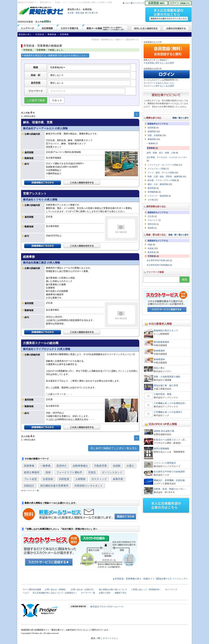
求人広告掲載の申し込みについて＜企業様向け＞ (55, 593)
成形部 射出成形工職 (164, 431)
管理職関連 (153, 192)
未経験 (117, 466)
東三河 (95, 13)
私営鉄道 (152, 252)
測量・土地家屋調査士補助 (167, 377)
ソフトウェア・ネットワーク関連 (163, 165)
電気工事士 (159, 368)
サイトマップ (171, 589)
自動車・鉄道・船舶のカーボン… (170, 489)
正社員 (151, 216)
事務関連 (152, 139)
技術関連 (152, 128)
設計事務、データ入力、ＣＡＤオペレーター (167, 157)
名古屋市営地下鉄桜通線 (158, 265)
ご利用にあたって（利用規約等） (146, 589)
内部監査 (64, 479)
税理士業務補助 (161, 449)
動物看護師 (159, 351)
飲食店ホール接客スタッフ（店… (170, 440)
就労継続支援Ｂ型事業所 (54, 486)
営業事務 (151, 148)
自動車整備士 (80, 466)
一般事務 (45, 466)
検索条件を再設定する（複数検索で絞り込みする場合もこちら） (55, 55)
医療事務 (29, 466)
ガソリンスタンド (112, 472)
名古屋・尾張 (74, 13)
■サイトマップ (138, 3)
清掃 (48, 472)
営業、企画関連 (155, 135)
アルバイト (153, 220)
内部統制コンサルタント (89, 486)
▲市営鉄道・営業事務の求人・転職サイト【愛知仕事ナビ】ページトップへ (150, 579)
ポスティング (99, 479)
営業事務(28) (58, 67)
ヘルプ (26, 593)
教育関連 (152, 188)
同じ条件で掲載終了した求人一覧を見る (114, 448)
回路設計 (29, 486)
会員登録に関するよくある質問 (160, 63)
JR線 (150, 244)
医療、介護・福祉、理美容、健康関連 (165, 176)
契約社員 (152, 224)
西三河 (88, 13)
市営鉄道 (152, 256)
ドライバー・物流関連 (158, 196)
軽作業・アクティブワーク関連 (162, 180)
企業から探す (105, 593)
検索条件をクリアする (158, 124)
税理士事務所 (32, 472)
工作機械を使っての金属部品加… (170, 403)
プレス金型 (30, 479)
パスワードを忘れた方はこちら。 (161, 83)
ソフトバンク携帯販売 (165, 463)
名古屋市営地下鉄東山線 (158, 260)
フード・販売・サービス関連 (161, 173)
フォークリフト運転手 (69, 472)
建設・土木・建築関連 (158, 184)
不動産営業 (100, 466)
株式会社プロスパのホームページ (107, 607)
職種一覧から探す (181, 118)
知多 (82, 13)
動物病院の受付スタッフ (166, 331)
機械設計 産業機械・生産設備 (169, 480)
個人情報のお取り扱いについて (113, 589)
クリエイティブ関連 (157, 169)
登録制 (151, 228)
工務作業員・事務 (163, 394)
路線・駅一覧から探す (179, 235)
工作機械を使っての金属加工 (168, 412)
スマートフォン (110, 638)
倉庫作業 (118, 479)
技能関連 (152, 131)
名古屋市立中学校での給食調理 (169, 472)
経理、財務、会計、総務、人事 (161, 153)
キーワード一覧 (31, 491)
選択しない (57, 75)
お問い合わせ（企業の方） (83, 589)
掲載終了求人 (121, 593)
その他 (151, 200)
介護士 (130, 466)
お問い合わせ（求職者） (56, 589)
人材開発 (80, 479)
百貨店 (92, 472)
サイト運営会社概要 (32, 589)
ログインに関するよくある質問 (160, 86)
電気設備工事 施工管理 (166, 386)
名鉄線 (151, 248)
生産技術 (48, 479)
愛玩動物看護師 (161, 342)
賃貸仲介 (62, 466)
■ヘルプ (127, 3)
